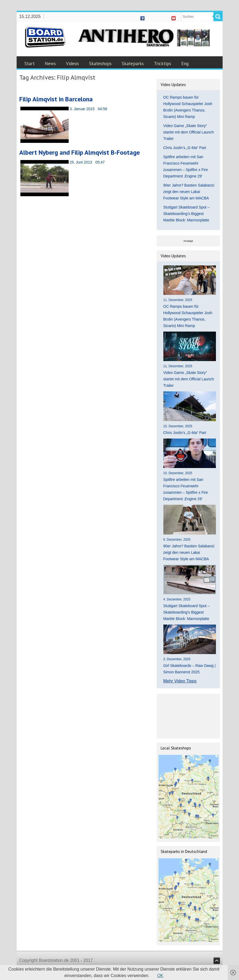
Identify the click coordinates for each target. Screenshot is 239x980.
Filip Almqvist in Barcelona (56, 99)
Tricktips (163, 64)
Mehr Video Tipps (180, 681)
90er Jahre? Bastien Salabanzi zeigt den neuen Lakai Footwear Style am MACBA (189, 192)
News (50, 64)
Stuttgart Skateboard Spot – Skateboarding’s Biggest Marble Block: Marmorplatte (187, 214)
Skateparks (133, 64)
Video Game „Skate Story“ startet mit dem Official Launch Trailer (189, 132)
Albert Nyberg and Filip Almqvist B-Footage (80, 152)
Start (30, 64)
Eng (185, 64)
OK (160, 976)
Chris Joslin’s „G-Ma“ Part (185, 148)
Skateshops (100, 64)
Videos (72, 64)
